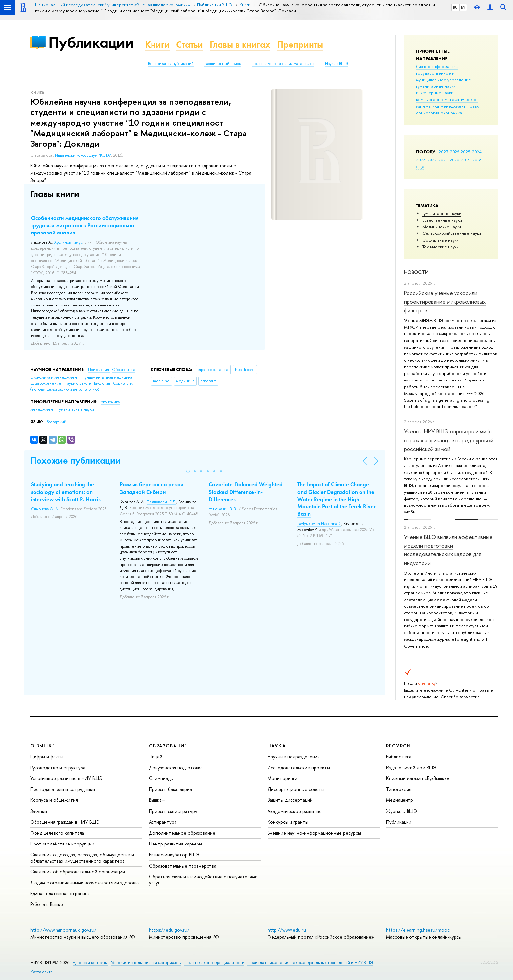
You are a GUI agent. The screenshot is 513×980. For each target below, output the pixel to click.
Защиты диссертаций (290, 800)
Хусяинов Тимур (68, 242)
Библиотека (399, 757)
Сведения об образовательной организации (78, 872)
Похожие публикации (75, 461)
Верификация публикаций (171, 64)
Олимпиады (161, 778)
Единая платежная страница (60, 893)
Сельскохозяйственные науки (452, 233)
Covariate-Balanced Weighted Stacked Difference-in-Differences (246, 492)
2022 (432, 160)
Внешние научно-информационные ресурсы (314, 833)
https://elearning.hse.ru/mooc (418, 930)
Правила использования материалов (283, 64)
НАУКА (277, 746)
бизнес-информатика (437, 66)
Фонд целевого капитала (57, 833)
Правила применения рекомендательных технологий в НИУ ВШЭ (310, 962)
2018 (477, 160)
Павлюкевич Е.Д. (162, 502)
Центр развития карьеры (175, 844)
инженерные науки (435, 93)
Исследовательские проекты (299, 767)
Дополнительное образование (182, 833)
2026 (455, 152)
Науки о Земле (78, 383)
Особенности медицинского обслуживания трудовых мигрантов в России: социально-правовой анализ (85, 225)
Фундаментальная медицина (107, 377)
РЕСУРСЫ (399, 746)
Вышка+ (157, 800)
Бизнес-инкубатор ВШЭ (174, 855)
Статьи (190, 45)
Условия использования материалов (146, 962)
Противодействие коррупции (62, 844)
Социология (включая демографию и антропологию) (82, 387)
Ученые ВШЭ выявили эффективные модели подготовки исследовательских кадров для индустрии (448, 550)
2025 (466, 152)
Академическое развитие (295, 811)
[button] (188, 471)
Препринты (300, 45)
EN (463, 7)
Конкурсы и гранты (288, 822)
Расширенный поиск (223, 64)
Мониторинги (282, 778)
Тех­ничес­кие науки (441, 247)
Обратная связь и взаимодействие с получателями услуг (203, 880)
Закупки (39, 811)
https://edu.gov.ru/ (169, 930)
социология (428, 113)
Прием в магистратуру (173, 811)
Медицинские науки (442, 227)
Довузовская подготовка (176, 767)
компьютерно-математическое (447, 99)
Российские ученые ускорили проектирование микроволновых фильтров (445, 302)
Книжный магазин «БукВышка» (418, 778)
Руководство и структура (58, 767)
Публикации (91, 42)
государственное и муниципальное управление (443, 76)
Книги (157, 45)
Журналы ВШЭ (402, 811)
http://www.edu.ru (287, 930)
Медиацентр (400, 800)
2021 (443, 160)
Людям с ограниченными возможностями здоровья (85, 882)
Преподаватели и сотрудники (63, 789)
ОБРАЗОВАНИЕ (168, 746)
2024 (477, 152)
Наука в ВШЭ (337, 64)
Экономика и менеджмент (55, 377)
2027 (443, 152)
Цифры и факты (47, 757)
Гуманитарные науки (442, 213)
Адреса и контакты (90, 962)
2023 (421, 160)
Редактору (490, 961)
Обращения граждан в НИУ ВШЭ (65, 822)
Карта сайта (41, 972)
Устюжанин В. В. (223, 509)
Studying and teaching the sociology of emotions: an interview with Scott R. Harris (66, 492)
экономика (452, 113)
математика (428, 106)
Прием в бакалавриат (172, 789)
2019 (466, 160)
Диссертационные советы (296, 789)
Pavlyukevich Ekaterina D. (319, 524)
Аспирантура (163, 822)
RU (455, 7)
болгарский (57, 422)
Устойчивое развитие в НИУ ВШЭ (66, 778)
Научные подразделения (294, 757)
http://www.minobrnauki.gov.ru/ (63, 930)
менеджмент (453, 106)
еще (420, 166)
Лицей (156, 757)
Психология (99, 370)
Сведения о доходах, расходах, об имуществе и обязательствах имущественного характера (82, 858)
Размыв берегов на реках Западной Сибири (152, 488)
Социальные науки (441, 240)
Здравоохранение (46, 383)
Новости (416, 272)
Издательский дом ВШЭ (411, 767)
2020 (455, 160)
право (473, 106)
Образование (124, 370)
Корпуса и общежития (54, 800)
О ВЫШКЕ (43, 746)
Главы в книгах (240, 45)
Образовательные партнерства (183, 866)
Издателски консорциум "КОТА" (83, 155)
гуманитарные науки (436, 86)
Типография (399, 789)
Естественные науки (442, 220)
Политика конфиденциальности (214, 962)
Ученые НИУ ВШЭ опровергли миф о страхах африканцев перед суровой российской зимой (449, 440)
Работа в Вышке (47, 904)
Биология (103, 383)
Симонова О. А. (45, 509)
